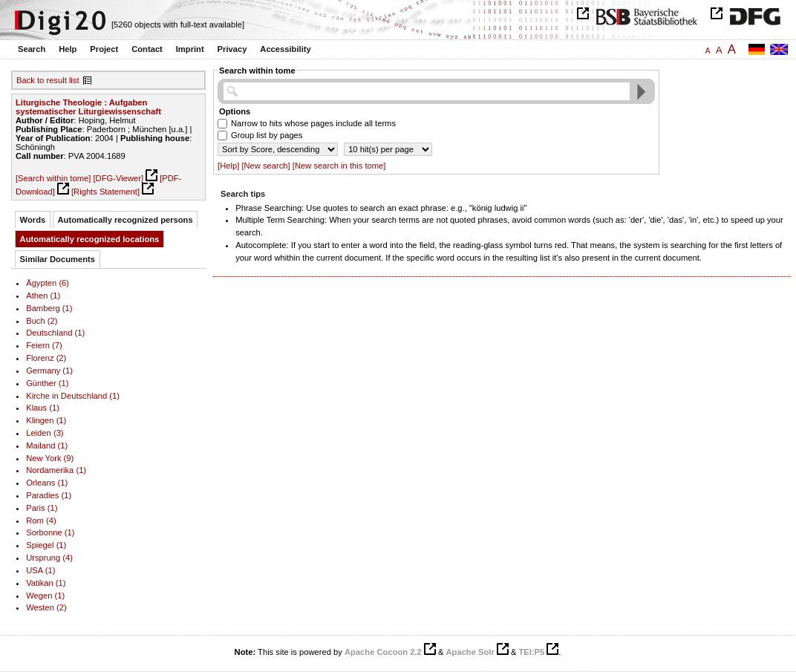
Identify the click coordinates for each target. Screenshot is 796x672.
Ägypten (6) (48, 283)
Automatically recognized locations (90, 239)
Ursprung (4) (49, 558)
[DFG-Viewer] (118, 178)
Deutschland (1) (55, 333)
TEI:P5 (531, 652)
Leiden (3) (45, 433)
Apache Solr (470, 652)
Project (104, 49)
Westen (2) (46, 607)
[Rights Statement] (105, 192)
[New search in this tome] (339, 166)
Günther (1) (47, 383)
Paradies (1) (49, 495)
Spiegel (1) (46, 545)
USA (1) (40, 570)
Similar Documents (58, 259)
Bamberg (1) (49, 308)
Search (32, 49)
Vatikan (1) (46, 583)
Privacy (232, 49)
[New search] (265, 166)
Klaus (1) (43, 408)
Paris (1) (42, 508)
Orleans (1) (47, 483)
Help (68, 49)
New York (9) (50, 458)
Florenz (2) (46, 358)
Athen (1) (43, 296)
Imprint (190, 49)
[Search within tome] (53, 178)
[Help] (228, 166)
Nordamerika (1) (56, 470)
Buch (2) (42, 321)
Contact (147, 49)
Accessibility (285, 49)
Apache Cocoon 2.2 (383, 652)
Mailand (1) (47, 446)
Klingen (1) (46, 420)
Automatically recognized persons (125, 220)
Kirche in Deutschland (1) (73, 396)
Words (33, 220)
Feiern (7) (44, 345)
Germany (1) (49, 371)
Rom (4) (41, 521)
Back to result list (48, 80)
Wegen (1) (45, 596)
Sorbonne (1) (50, 532)
